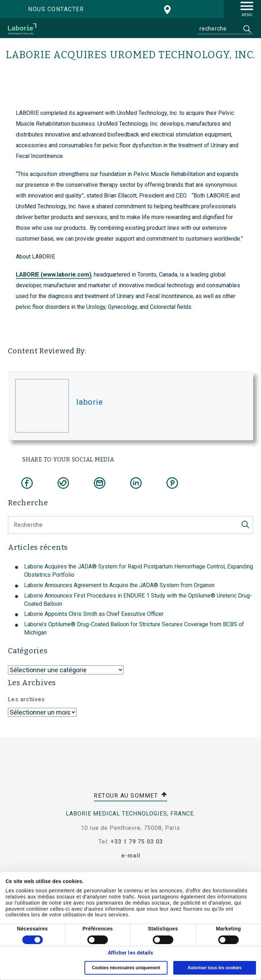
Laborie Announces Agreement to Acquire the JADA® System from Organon (119, 585)
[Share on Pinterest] (172, 483)
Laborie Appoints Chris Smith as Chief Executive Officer (94, 614)
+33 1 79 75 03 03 (137, 842)
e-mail (131, 856)
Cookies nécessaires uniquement (126, 968)
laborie (90, 402)
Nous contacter (56, 9)
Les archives (26, 699)
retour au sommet (130, 796)
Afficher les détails (131, 953)
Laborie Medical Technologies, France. (130, 814)
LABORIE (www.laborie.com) (54, 275)
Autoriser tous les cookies (215, 968)
